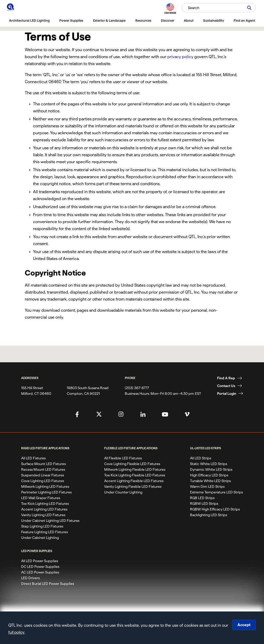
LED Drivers (30, 578)
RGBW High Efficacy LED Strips (215, 509)
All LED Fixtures (33, 458)
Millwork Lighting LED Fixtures (45, 486)
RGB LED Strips (202, 498)
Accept (243, 625)
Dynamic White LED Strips (211, 469)
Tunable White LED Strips (210, 481)
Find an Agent (244, 20)
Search (194, 8)
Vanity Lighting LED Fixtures (43, 515)
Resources (143, 20)
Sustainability (214, 20)
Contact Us (226, 386)
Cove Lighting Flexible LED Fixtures (132, 464)
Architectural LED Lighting (29, 20)
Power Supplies (71, 20)
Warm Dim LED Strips (207, 486)
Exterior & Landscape (109, 20)
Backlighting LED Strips (209, 515)
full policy (24, 632)
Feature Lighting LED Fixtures (44, 532)
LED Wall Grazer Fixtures (41, 498)
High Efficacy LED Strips (209, 475)
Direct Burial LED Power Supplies (48, 584)
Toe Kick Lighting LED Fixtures (45, 504)
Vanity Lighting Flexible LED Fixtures (133, 486)
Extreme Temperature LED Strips (216, 492)
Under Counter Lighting (123, 492)
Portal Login (227, 394)
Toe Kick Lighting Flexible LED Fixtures (135, 475)
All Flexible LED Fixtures (123, 458)
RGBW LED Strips (204, 504)
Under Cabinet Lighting (40, 538)
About (189, 20)
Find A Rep (226, 378)
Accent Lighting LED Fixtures (44, 509)
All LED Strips (201, 458)
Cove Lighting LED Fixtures (43, 481)
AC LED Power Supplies (40, 572)
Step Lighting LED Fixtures (42, 526)
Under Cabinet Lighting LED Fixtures (50, 521)
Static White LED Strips (209, 464)
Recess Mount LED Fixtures (43, 469)
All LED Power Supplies (40, 561)
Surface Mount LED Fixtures (43, 464)
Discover (168, 20)
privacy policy (180, 57)
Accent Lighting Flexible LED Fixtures (134, 481)
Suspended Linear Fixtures (43, 475)
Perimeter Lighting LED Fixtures (46, 492)
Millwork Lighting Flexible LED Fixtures (135, 469)
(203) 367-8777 (137, 388)
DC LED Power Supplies (40, 567)
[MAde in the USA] (170, 8)
